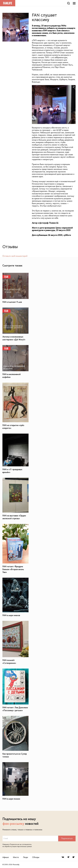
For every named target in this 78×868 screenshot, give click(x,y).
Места (16, 857)
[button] (74, 87)
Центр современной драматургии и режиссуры (52, 229)
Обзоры (36, 857)
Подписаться (67, 838)
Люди (25, 857)
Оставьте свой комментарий (15, 256)
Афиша (6, 857)
